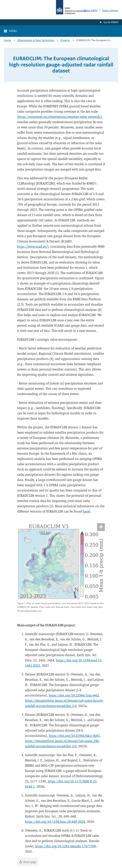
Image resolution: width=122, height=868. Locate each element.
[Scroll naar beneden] (61, 78)
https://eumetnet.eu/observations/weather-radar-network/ (60, 117)
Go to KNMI (111, 22)
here (86, 511)
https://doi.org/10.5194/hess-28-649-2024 (55, 822)
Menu (13, 31)
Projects (65, 40)
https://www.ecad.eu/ (32, 246)
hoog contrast (110, 10)
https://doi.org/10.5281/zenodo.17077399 (66, 846)
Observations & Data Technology (36, 40)
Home (7, 40)
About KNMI (91, 10)
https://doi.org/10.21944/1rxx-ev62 (74, 695)
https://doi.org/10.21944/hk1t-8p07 (74, 736)
